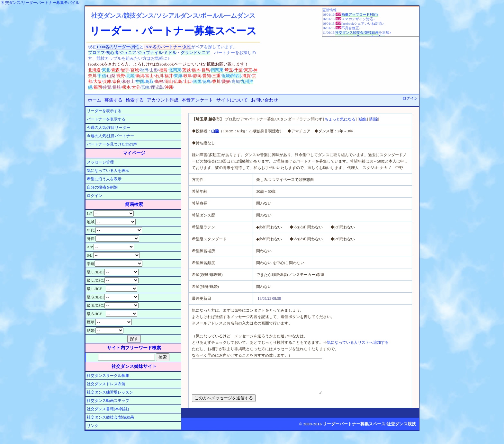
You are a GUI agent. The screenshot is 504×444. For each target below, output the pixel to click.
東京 (248, 70)
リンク (93, 426)
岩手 (125, 70)
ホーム (94, 100)
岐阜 (188, 76)
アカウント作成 (163, 100)
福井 (169, 76)
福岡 (98, 87)
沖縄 (169, 87)
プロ (92, 53)
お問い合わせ (265, 100)
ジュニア (128, 53)
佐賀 (107, 87)
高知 (236, 81)
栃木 (196, 70)
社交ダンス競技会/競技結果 (357, 33)
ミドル (170, 53)
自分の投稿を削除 (102, 187)
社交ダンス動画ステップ (108, 401)
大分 (136, 87)
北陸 (130, 76)
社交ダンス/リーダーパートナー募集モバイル (40, 3)
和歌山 (128, 81)
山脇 (215, 131)
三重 (216, 76)
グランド (189, 53)
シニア (204, 53)
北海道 (94, 70)
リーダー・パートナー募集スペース (173, 31)
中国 (140, 81)
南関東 (217, 70)
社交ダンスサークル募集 (108, 376)
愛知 (207, 76)
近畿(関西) (232, 76)
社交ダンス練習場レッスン (110, 392)
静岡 (197, 76)
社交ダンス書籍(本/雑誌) (108, 409)
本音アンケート (197, 100)
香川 (216, 81)
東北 (106, 70)
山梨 (111, 76)
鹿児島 (157, 87)
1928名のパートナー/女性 (167, 47)
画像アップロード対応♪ (360, 15)
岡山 (169, 81)
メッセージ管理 (100, 162)
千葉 (239, 70)
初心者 (112, 53)
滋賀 (247, 76)
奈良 (117, 81)
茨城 (186, 70)
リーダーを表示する (104, 111)
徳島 (207, 81)
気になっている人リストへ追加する (358, 342)
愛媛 (226, 81)
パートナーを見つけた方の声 (112, 144)
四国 (197, 81)
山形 (154, 70)
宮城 (135, 70)
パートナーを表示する (106, 119)
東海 (178, 76)
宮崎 (145, 87)
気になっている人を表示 (108, 171)
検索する (135, 100)
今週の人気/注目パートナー (110, 136)
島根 (159, 81)
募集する (113, 100)
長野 (121, 76)
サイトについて (232, 100)
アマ (101, 53)
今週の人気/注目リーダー (108, 128)
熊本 (126, 87)
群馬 (206, 70)
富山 (149, 76)
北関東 (175, 70)
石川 (159, 76)
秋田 (144, 70)
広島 (178, 81)
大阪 (98, 81)
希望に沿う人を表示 (104, 179)
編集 (363, 119)
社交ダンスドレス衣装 (106, 384)
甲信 (102, 76)
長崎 (117, 87)
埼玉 (229, 70)
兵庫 (107, 81)
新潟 (140, 76)
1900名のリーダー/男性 (118, 47)
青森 (115, 70)
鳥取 (149, 81)
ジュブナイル (150, 53)
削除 (374, 119)
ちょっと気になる (340, 119)
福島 (163, 70)
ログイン (410, 98)
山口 (188, 81)
